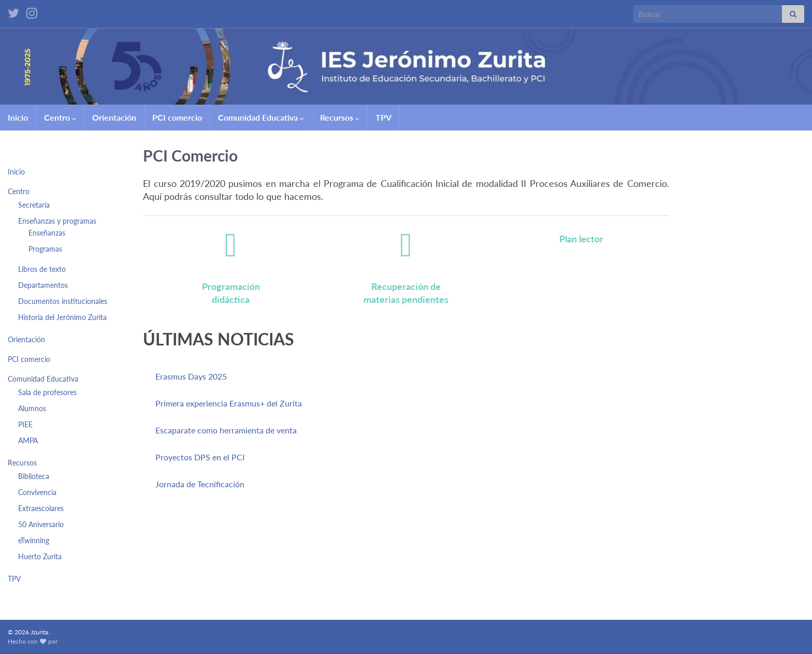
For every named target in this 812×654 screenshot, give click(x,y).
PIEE (25, 424)
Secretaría (34, 205)
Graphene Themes (84, 641)
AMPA (28, 440)
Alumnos (32, 408)
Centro (60, 117)
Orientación (114, 117)
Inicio (18, 117)
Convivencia (37, 492)
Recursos (340, 117)
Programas (45, 249)
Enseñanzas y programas (57, 221)
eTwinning (34, 540)
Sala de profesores (47, 392)
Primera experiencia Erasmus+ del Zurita (229, 403)
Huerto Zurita (40, 556)
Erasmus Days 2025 (191, 376)
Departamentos (43, 285)
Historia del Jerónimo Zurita (62, 317)
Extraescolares (41, 508)
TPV (383, 117)
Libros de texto (42, 269)
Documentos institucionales (63, 301)
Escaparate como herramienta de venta (226, 430)
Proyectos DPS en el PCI (200, 457)
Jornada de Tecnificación (200, 484)
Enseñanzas (47, 233)
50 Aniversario (41, 524)
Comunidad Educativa (261, 117)
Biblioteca (34, 476)
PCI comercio (177, 117)
